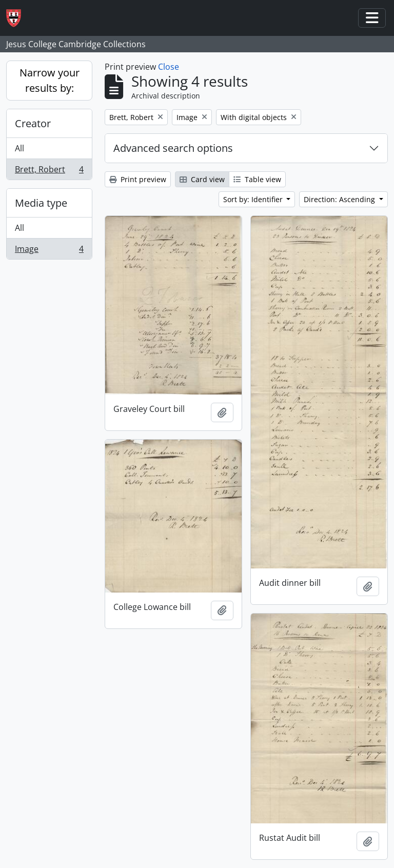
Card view (202, 179)
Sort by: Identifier (254, 199)
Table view (257, 179)
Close (169, 67)
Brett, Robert (49, 171)
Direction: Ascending (340, 199)
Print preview (138, 179)
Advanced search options (173, 148)
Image (49, 251)
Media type (41, 203)
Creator (33, 123)
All (19, 148)
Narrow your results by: (50, 80)
